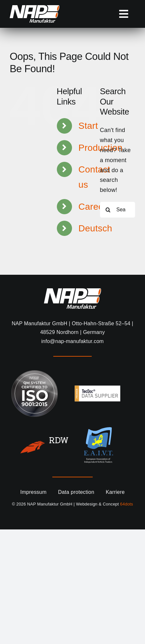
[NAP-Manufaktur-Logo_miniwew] (35, 8)
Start (88, 126)
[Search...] (118, 210)
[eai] (98, 430)
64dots (127, 504)
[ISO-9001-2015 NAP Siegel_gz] (35, 373)
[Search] (108, 210)
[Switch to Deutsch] (84, 228)
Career (93, 207)
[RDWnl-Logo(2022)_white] (44, 440)
